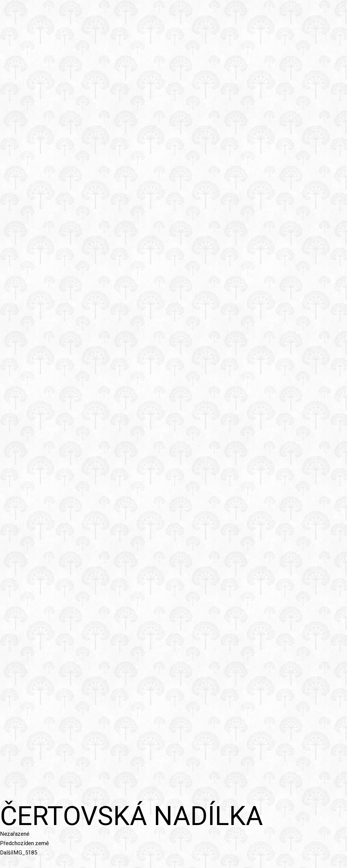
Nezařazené (15, 834)
